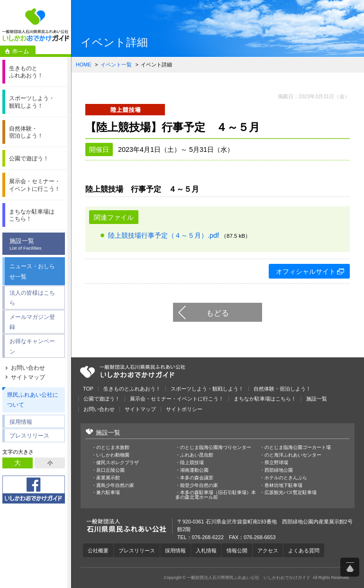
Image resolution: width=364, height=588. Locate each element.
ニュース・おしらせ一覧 (32, 271)
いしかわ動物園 (113, 455)
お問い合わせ (28, 368)
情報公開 (237, 551)
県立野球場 (276, 463)
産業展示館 (108, 478)
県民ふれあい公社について (33, 400)
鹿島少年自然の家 (115, 485)
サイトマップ (28, 377)
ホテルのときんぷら (286, 478)
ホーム (18, 51)
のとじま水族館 (113, 448)
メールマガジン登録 (32, 322)
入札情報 (206, 551)
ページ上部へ (350, 567)
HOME (83, 65)
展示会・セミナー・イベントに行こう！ (177, 399)
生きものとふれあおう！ (132, 389)
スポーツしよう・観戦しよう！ (207, 389)
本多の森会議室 (197, 478)
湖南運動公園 (194, 470)
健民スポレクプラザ (118, 463)
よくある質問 (304, 551)
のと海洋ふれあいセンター (293, 455)
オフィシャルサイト (306, 271)
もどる (218, 313)
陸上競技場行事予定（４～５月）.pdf (164, 235)
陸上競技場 (192, 463)
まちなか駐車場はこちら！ (265, 399)
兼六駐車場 (108, 493)
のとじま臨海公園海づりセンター (216, 448)
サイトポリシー (184, 409)
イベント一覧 (116, 65)
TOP (88, 389)
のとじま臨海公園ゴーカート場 (298, 448)
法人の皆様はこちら (32, 298)
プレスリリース (29, 435)
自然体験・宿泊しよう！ (282, 389)
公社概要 (98, 551)
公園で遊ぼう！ (102, 399)
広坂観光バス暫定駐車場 (291, 493)
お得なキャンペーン (32, 346)
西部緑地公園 (279, 470)
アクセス (268, 551)
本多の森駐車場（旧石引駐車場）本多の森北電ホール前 (216, 495)
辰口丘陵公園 (110, 470)
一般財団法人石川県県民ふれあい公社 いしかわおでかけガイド (36, 25)
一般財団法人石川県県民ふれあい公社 (133, 372)
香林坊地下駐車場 (283, 485)
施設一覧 (36, 244)
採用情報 (21, 422)
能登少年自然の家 (199, 485)
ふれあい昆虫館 (197, 455)
